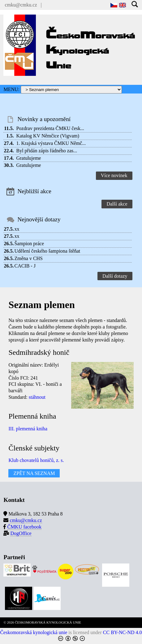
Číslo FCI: (19, 378)
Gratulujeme (28, 158)
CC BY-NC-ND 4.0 (123, 632)
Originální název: (26, 365)
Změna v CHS (28, 258)
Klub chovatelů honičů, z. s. (36, 460)
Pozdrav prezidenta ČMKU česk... (50, 128)
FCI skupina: (21, 384)
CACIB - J (25, 266)
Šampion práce (29, 244)
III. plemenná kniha (28, 429)
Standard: (18, 397)
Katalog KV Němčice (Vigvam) (48, 136)
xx (17, 229)
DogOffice (21, 533)
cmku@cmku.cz (21, 5)
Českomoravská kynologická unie (34, 632)
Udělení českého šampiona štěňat (47, 251)
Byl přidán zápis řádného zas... (47, 151)
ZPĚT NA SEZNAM (34, 473)
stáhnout (37, 397)
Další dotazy (115, 276)
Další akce (117, 204)
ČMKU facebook (24, 527)
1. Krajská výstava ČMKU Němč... (51, 143)
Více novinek (114, 175)
